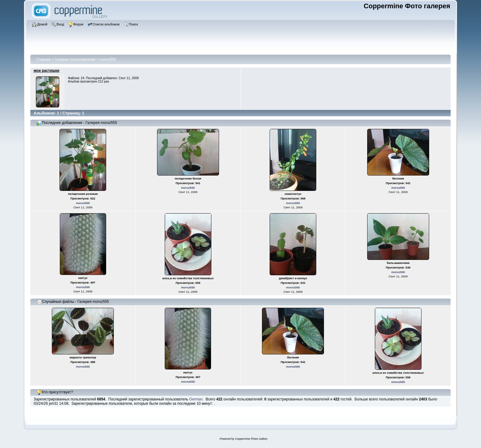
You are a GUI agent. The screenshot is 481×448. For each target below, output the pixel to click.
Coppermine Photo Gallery (251, 439)
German (196, 399)
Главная (44, 60)
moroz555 (108, 60)
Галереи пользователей (75, 60)
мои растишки (46, 71)
